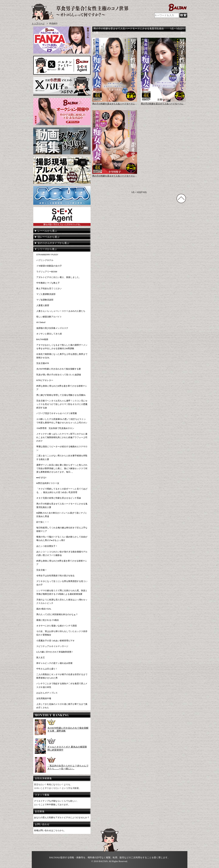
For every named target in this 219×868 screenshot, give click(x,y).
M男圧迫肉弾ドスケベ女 (48, 483)
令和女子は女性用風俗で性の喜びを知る (55, 576)
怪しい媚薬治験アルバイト (49, 317)
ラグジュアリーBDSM (47, 272)
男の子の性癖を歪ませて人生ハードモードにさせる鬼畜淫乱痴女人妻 (62, 506)
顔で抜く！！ (43, 522)
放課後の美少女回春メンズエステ (52, 328)
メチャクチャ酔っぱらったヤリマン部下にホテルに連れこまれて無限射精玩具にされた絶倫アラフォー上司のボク (62, 437)
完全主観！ (42, 570)
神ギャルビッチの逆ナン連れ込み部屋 (54, 663)
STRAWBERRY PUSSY (47, 255)
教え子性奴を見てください (49, 289)
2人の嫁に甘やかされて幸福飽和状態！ (55, 652)
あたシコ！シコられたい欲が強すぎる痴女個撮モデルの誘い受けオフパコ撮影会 (62, 553)
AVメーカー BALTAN (80, 12)
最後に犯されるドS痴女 (48, 620)
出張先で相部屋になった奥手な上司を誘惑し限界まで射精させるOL (62, 356)
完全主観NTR (43, 363)
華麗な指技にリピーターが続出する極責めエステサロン (62, 448)
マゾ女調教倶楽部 (45, 300)
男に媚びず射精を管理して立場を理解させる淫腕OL (61, 395)
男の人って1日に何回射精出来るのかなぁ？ (57, 614)
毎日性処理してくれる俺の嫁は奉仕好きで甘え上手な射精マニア (62, 529)
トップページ (38, 24)
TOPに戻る (181, 199)
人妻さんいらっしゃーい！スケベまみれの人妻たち (61, 311)
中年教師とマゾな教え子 (48, 283)
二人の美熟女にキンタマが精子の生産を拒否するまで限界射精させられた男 (62, 676)
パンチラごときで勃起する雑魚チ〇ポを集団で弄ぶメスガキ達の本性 (62, 685)
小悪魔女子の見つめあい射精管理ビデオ (55, 641)
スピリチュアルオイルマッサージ (52, 646)
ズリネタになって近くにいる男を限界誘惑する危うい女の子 (62, 583)
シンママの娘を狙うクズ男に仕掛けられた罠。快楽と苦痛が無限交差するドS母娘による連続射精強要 (62, 592)
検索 (183, 15)
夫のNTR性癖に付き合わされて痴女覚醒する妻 (59, 369)
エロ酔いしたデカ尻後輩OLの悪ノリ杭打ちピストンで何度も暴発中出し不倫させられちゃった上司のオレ (62, 421)
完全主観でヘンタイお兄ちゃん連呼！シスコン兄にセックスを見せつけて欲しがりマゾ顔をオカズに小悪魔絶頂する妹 (62, 404)
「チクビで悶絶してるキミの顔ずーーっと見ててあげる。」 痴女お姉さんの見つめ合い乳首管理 (62, 491)
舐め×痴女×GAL (44, 609)
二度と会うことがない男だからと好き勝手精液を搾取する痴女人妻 (62, 457)
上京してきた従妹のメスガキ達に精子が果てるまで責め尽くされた (62, 706)
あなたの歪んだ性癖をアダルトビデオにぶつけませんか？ (62, 817)
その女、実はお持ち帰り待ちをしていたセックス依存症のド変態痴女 (62, 633)
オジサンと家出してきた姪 (49, 334)
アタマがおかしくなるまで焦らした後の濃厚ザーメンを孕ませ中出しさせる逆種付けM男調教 (62, 347)
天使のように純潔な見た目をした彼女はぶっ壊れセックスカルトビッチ (62, 601)
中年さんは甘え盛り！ (47, 669)
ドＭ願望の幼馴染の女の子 (49, 266)
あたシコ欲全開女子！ (47, 546)
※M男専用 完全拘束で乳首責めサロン (55, 428)
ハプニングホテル (45, 260)
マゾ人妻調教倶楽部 (46, 294)
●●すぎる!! (41, 478)
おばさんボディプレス (47, 693)
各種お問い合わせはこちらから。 (50, 830)
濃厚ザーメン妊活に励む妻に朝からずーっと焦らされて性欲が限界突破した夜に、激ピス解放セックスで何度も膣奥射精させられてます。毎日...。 (62, 468)
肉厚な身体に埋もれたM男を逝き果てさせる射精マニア (62, 388)
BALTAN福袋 (42, 339)
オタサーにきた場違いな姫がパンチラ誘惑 (57, 626)
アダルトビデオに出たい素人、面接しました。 (59, 277)
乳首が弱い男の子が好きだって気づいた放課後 (59, 375)
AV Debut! (41, 322)
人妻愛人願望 (43, 305)
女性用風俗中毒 (44, 698)
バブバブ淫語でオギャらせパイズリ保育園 (57, 413)
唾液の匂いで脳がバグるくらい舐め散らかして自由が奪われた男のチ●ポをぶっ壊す (62, 539)
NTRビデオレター (45, 380)
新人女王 (41, 658)
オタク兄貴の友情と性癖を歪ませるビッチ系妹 (59, 498)
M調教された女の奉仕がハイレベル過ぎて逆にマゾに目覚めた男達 (62, 515)
